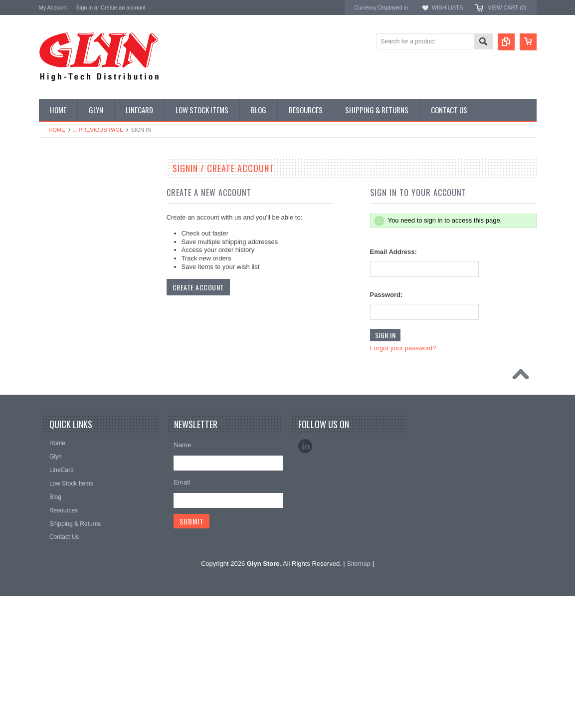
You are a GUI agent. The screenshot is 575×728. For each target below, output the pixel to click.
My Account (53, 7)
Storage (55, 424)
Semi (51, 390)
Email (182, 614)
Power (53, 238)
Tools (51, 441)
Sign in (84, 7)
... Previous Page (98, 130)
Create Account (198, 287)
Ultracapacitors (64, 458)
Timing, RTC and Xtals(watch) (84, 204)
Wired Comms (63, 475)
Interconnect (61, 339)
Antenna (56, 187)
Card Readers (63, 255)
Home (57, 130)
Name (182, 577)
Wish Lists (447, 7)
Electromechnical (67, 305)
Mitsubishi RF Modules (75, 288)
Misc (51, 373)
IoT (49, 356)
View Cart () (507, 7)
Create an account (123, 7)
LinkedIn (305, 578)
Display (54, 221)
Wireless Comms (67, 491)
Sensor (54, 407)
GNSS (53, 322)
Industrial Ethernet (69, 271)
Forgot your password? (403, 348)
